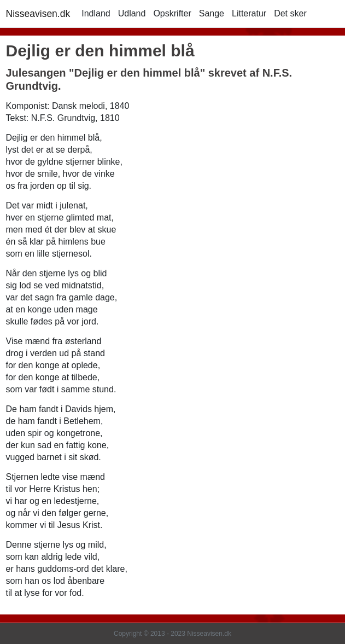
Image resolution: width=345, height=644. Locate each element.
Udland (132, 13)
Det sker (290, 13)
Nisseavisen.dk (38, 14)
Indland (96, 13)
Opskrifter (172, 13)
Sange (212, 13)
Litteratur (249, 13)
